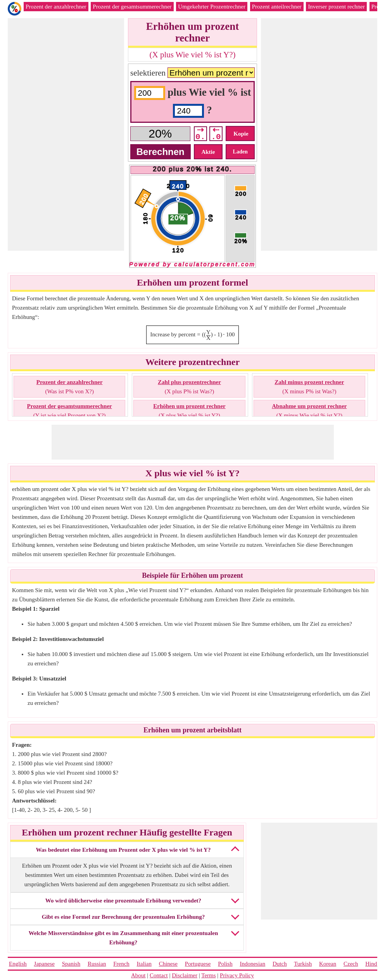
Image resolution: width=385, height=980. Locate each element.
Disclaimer (185, 975)
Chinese (168, 964)
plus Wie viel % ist (209, 92)
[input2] (188, 111)
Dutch (280, 964)
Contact (159, 975)
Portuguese (198, 964)
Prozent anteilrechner (277, 7)
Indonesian (252, 964)
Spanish (71, 964)
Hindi (372, 964)
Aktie (208, 152)
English (18, 964)
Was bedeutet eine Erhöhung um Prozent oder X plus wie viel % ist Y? (123, 850)
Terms (208, 975)
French (121, 964)
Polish (225, 964)
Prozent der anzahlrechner (56, 7)
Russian (97, 964)
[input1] (150, 93)
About (138, 975)
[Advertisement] (66, 134)
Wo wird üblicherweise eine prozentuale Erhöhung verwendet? (123, 901)
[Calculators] (211, 73)
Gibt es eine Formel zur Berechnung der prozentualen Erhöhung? (123, 917)
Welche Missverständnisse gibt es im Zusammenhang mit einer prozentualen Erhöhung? (123, 938)
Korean (328, 964)
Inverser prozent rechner (336, 7)
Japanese (44, 964)
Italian (144, 964)
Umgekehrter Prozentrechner (212, 7)
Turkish (303, 964)
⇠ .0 (216, 134)
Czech (351, 964)
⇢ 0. (200, 134)
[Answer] (160, 134)
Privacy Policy (237, 975)
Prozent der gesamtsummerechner (132, 7)
